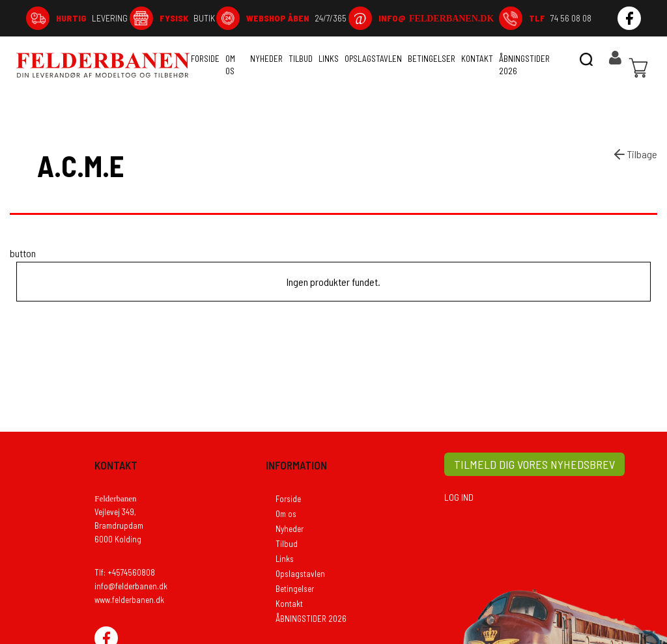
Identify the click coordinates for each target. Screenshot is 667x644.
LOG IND (459, 497)
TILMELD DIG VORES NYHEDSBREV (534, 464)
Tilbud (301, 59)
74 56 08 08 (560, 18)
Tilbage (634, 154)
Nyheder (266, 59)
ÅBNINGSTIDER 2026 (524, 65)
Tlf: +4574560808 (125, 572)
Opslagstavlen (373, 59)
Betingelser (432, 59)
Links (329, 59)
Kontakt (477, 59)
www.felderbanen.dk (129, 600)
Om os (230, 65)
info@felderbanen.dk (131, 586)
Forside (205, 59)
